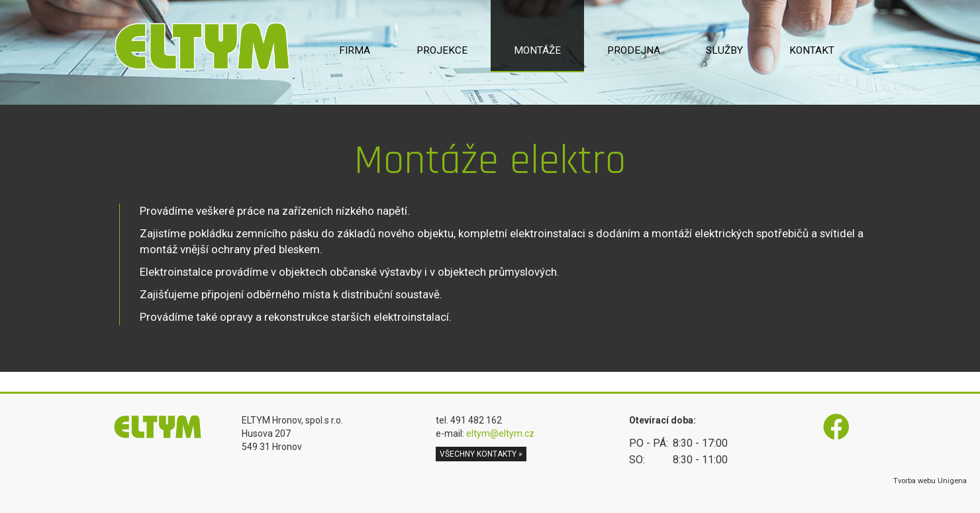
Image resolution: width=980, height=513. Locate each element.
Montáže (537, 50)
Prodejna (634, 50)
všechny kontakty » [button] (481, 454)
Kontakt (812, 50)
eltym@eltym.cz (500, 433)
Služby (724, 50)
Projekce (442, 50)
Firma (355, 50)
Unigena (952, 481)
